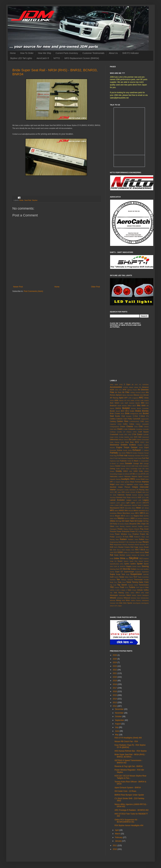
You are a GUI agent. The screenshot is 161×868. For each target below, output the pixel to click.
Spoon (146, 564)
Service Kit (136, 555)
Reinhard (131, 545)
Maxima (146, 505)
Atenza (121, 400)
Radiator (123, 539)
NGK (115, 518)
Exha (130, 450)
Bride (21, 200)
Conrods (146, 429)
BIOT (134, 406)
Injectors (130, 484)
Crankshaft (114, 434)
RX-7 (137, 550)
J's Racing (140, 490)
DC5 (136, 437)
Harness (127, 476)
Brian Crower (115, 413)
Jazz (147, 490)
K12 (147, 492)
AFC (120, 390)
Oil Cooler (138, 521)
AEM (116, 390)
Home (13, 53)
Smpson (146, 559)
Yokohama (145, 600)
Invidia (126, 490)
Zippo (120, 606)
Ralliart (142, 539)
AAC (136, 384)
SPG (122, 564)
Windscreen (145, 598)
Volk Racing (119, 593)
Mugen (118, 516)
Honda (138, 479)
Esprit (146, 447)
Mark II (140, 505)
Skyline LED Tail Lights (21, 58)
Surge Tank (120, 574)
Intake (141, 484)
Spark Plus (134, 561)
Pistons (131, 529)
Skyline (35, 200)
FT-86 (115, 458)
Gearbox (146, 466)
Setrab (142, 555)
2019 (115, 681)
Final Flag (113, 456)
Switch (116, 577)
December (120, 709)
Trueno (117, 587)
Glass (128, 469)
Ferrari (146, 453)
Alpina (124, 395)
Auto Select (115, 403)
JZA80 (127, 492)
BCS (147, 403)
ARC (141, 398)
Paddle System (143, 526)
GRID (136, 471)
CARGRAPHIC (134, 421)
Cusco (140, 434)
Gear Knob (139, 466)
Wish (123, 600)
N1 (132, 516)
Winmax (113, 600)
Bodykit (126, 408)
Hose (147, 479)
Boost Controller (143, 408)
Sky (127, 559)
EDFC (142, 442)
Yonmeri (113, 603)
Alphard (119, 395)
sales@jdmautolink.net (119, 98)
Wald (147, 593)
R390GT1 (137, 537)
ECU (137, 442)
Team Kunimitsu (143, 577)
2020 (115, 677)
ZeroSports (145, 603)
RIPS (116, 547)
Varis (129, 590)
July (117, 727)
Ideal (122, 482)
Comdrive (139, 429)
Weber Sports (137, 595)
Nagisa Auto (138, 516)
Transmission (144, 585)
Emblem (124, 445)
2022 (115, 670)
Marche (135, 505)
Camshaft (137, 419)
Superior (138, 572)
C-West (142, 416)
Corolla (119, 432)
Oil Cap (118, 521)
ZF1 (116, 606)
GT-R (143, 474)
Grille (141, 471)
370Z (121, 384)
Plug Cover (144, 529)
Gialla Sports (120, 469)
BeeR (120, 406)
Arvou (112, 400)
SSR (115, 566)
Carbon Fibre (123, 421)
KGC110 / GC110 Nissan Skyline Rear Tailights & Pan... (130, 777)
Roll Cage (134, 547)
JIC (116, 492)
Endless (133, 445)
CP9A (135, 432)
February (119, 837)
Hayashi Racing (115, 479)
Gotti (140, 469)
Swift (112, 577)
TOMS (146, 582)
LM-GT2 (139, 503)
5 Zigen (127, 384)
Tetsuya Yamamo (127, 580)
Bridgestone (134, 414)
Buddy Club (120, 416)
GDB (133, 466)
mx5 (127, 516)
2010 (115, 849)
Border (112, 411)
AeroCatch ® (43, 58)
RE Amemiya (131, 542)
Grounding (113, 474)
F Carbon (145, 450)
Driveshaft (145, 440)
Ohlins (113, 521)
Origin (143, 524)
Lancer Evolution (117, 500)
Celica (132, 424)
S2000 (120, 552)
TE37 (135, 577)
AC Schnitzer (144, 384)
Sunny (112, 572)
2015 (115, 695)
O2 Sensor (139, 518)
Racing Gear (114, 539)
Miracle (131, 511)
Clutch (120, 429)
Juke (119, 492)
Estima (119, 450)
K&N (144, 492)
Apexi (121, 398)
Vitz (111, 593)
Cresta (121, 434)
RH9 (112, 547)
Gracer (112, 471)
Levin (118, 503)
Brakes (138, 411)
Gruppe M (121, 474)
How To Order (27, 53)
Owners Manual (131, 526)
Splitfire (133, 564)
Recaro (146, 542)
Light (128, 503)
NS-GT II (127, 518)
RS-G (119, 550)
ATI (125, 400)
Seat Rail (28, 200)
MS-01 (112, 516)
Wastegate (114, 595)
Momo (120, 513)
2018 (115, 684)
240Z (112, 384)
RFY (147, 545)
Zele (121, 603)
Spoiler (140, 564)
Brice (123, 414)
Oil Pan (146, 521)
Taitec (127, 577)
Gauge (123, 466)
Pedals (120, 529)
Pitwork (137, 529)
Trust (122, 587)
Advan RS (138, 387)
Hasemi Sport (137, 476)
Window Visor (135, 598)
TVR (137, 587)
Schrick (142, 552)
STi (121, 569)
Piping (126, 529)
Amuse (146, 395)
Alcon (143, 392)
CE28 (120, 424)
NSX (133, 518)
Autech (146, 400)
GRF (131, 471)
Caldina (113, 419)
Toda (119, 582)
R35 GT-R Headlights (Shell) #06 (128, 738)
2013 (115, 703)
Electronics (114, 445)
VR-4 (138, 593)
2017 (115, 688)
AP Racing (114, 398)
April (117, 830)
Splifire (127, 564)
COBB (125, 429)
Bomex (133, 408)
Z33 (117, 603)
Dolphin (139, 440)
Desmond (145, 437)
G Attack (135, 461)
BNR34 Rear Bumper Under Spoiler (129, 795)
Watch (129, 595)
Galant (122, 463)
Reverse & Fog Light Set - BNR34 (128, 766)
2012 (115, 706)
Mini (126, 510)
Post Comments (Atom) (33, 291)
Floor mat (123, 456)
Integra (135, 487)
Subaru (134, 569)
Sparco (126, 561)
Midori (117, 511)
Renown (142, 545)
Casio (147, 421)
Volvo (132, 593)
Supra (112, 574)
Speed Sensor (144, 561)
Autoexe (132, 403)
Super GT (119, 572)
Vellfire (146, 590)
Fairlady (114, 453)
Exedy (125, 450)
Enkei (141, 448)
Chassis (130, 426)
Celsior (138, 424)
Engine (140, 445)
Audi (142, 400)
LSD (121, 505)
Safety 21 (127, 552)
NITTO (57, 58)
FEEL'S (129, 453)
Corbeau (113, 432)
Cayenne (113, 424)
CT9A (134, 434)
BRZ (141, 414)
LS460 (117, 505)
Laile (147, 497)
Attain (132, 400)
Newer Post (18, 287)
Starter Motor (137, 566)
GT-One (138, 474)
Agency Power (132, 390)
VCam (134, 590)
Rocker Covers (124, 547)
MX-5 (123, 516)
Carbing (113, 421)
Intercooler (144, 487)
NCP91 (146, 516)
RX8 (147, 550)
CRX (126, 434)
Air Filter (126, 392)
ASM (116, 400)
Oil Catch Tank (128, 521)
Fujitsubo (123, 461)
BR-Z (127, 411)
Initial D (123, 484)
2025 (115, 659)
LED (140, 500)
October (119, 716)
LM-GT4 (146, 503)
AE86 (112, 390)
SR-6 (112, 566)
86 (133, 384)
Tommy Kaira (138, 582)
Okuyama (133, 524)
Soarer (120, 561)
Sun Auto (140, 569)
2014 (115, 699)
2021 (115, 673)
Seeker (128, 555)
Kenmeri (120, 497)
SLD (141, 558)
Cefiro (125, 424)
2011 (115, 845)
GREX (125, 471)
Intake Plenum (124, 487)
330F (116, 384)
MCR (122, 508)
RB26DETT (122, 542)
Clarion (146, 427)
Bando (138, 403)
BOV (123, 411)
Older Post (95, 287)
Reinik (137, 545)
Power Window (121, 534)
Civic (141, 426)
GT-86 (133, 474)
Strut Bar (127, 569)
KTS (143, 497)
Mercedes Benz (130, 508)
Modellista (113, 513)
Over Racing (120, 526)
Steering (145, 566)
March (118, 834)
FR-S (143, 456)
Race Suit (145, 537)
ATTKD (137, 400)
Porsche (113, 531)
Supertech (145, 572)
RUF (133, 550)
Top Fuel (113, 585)
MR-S (142, 513)
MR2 (147, 513)
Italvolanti (133, 490)
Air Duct (118, 392)
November (120, 713)
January (119, 841)
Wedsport (145, 595)
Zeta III (112, 606)
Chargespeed (114, 427)
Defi (140, 437)
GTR (147, 474)
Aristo (146, 398)
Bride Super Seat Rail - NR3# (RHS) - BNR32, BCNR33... (130, 756)
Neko (112, 518)
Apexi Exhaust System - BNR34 (128, 788)
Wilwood (127, 598)
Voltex (127, 593)
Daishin (127, 437)
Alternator (130, 395)
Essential (113, 450)
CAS (142, 421)
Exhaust (137, 450)
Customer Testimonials (93, 53)
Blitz (139, 406)
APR (130, 398)
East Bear (129, 442)
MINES (122, 510)
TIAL (115, 582)
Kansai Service (138, 495)
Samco (133, 552)
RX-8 (143, 550)
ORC (139, 524)
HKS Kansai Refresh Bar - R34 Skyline (131, 751)
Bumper (129, 416)
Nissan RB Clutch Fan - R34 (126, 741)
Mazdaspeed (115, 508)
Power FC (134, 531)
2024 (115, 662)
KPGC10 (134, 497)
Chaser (123, 426)
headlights (125, 479)
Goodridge (134, 469)
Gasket (118, 466)
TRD (112, 587)
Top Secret (122, 585)
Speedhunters (115, 564)
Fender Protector (138, 453)
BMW (144, 406)
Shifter (117, 558)
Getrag (112, 469)
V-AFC (117, 590)
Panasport (113, 529)
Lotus (112, 505)
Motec (133, 513)
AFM (124, 390)
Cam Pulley (128, 419)
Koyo (129, 497)
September (120, 720)
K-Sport (139, 492)
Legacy (146, 500)
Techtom (113, 580)
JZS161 (133, 492)
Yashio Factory (136, 600)
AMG (141, 395)
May (117, 735)
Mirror (136, 510)
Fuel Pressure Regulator (126, 458)
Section (122, 555)
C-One (135, 416)
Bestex (124, 406)
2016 (115, 691)
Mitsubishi (142, 511)
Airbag (133, 392)
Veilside (140, 590)
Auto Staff (124, 403)
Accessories (116, 387)
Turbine (132, 587)
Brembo (145, 411)
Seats (116, 555)
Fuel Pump (138, 458)
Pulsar (112, 537)
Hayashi (146, 477)
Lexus (123, 503)
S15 (115, 552)
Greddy (119, 471)
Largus (129, 500)
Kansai (128, 495)
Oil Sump (121, 524)
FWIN (129, 461)
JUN (123, 492)
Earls (122, 442)
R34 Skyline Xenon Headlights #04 (129, 825)
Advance (145, 387)
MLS (147, 511)
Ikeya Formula (136, 482)
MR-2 (137, 513)
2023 (115, 666)
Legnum (113, 503)
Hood (143, 479)
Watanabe (122, 595)
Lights (133, 503)
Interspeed (120, 490)
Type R (142, 587)
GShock (127, 474)
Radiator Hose (133, 539)
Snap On (113, 561)
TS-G (127, 587)
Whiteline (120, 598)
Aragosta (135, 398)
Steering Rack (115, 569)
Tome (124, 582)
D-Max (121, 437)
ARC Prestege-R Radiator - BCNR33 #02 (132, 810)
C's (147, 416)
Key (125, 497)
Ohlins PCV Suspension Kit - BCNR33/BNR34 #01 (126, 821)
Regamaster (118, 545)
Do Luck (132, 440)
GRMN (146, 471)
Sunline (146, 569)
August (118, 724)
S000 (112, 552)
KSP (140, 497)
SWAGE (146, 574)
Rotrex (141, 547)
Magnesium (127, 505)
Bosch (118, 411)
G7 (118, 463)
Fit (118, 456)
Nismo (121, 518)
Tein (118, 580)
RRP (115, 550)
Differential (114, 440)
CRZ (130, 434)
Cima (136, 427)
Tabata (122, 577)
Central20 (145, 424)
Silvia (122, 558)
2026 (115, 655)
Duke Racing (115, 442)
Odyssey (146, 518)
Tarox (131, 577)
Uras (147, 587)
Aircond (138, 392)
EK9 (147, 442)
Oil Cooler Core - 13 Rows (125, 791)
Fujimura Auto (115, 461)
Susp (128, 574)
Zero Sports (128, 603)
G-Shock (113, 463)
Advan (131, 387)
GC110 (128, 466)
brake (132, 411)
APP (126, 398)
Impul (112, 484)
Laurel (135, 500)
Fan (120, 453)
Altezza (136, 395)
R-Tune (126, 537)
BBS (143, 403)
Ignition (127, 482)
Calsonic (119, 419)
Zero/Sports (137, 603)
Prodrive (136, 534)
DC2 (132, 437)
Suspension (136, 574)
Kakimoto (121, 495)
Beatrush (113, 406)
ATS (128, 400)
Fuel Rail (145, 458)
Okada (126, 524)
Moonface (126, 513)
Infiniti (117, 484)
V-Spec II (124, 590)
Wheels (113, 598)
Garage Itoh (138, 463)
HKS (133, 479)
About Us (113, 53)
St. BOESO (122, 566)
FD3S (124, 453)
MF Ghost (145, 508)
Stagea (129, 566)
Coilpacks (132, 429)
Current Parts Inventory (67, 53)
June (117, 731)
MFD (112, 510)
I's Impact (117, 482)
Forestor (138, 456)
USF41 (112, 590)
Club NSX (113, 429)
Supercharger (129, 572)
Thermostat (138, 580)
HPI (111, 482)
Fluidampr (131, 456)
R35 (131, 537)
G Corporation (144, 461)
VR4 (143, 593)
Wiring (119, 600)
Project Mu (144, 534)
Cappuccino (145, 419)
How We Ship (45, 53)
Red (111, 544)
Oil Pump (113, 524)
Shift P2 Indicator (131, 53)
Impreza (145, 482)
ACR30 (125, 387)
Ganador (129, 463)
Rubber (128, 550)
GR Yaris (145, 469)
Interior (113, 490)
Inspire (136, 484)
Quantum (119, 537)
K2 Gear (113, 495)
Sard (137, 552)
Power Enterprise (123, 531)
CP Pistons (127, 432)
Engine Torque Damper (127, 447)
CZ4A (116, 437)
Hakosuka (114, 476)
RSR (123, 550)
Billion (130, 406)
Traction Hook (133, 585)
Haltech (121, 477)
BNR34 (118, 408)
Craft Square (143, 432)
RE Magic (139, 542)
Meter (139, 508)
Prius (130, 534)
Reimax (125, 545)
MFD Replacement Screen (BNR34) (82, 58)
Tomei (129, 582)
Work (128, 600)
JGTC (112, 492)
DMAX (126, 440)
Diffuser (121, 440)
